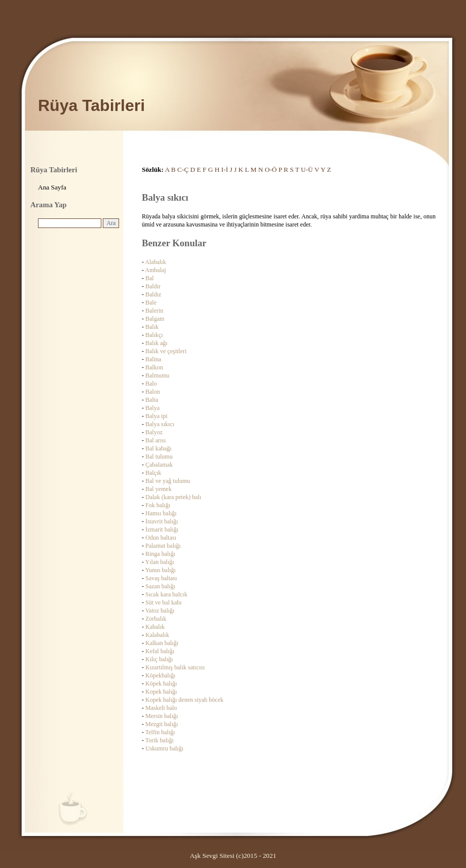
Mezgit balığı (162, 724)
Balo (151, 384)
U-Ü (307, 169)
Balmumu (157, 375)
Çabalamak (159, 465)
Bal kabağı (159, 448)
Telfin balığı (160, 732)
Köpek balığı (161, 684)
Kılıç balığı (159, 659)
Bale (151, 303)
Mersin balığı (162, 716)
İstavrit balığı (162, 521)
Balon (153, 392)
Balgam (155, 319)
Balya (152, 408)
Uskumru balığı (164, 748)
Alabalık (155, 262)
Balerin (154, 311)
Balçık (153, 473)
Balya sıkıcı (160, 424)
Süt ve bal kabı (164, 602)
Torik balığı (160, 740)
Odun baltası (161, 538)
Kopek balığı (161, 692)
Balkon (154, 367)
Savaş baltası (161, 578)
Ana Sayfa (52, 187)
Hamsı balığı (161, 513)
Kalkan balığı (162, 643)
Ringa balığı (160, 554)
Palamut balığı (163, 546)
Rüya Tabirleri (91, 105)
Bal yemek (159, 489)
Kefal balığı (160, 651)
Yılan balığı (160, 562)
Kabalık (155, 627)
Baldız (153, 294)
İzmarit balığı (162, 530)
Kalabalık (157, 635)
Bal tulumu (159, 457)
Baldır (153, 286)
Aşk (195, 856)
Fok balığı (158, 505)
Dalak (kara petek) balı (173, 497)
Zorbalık (156, 619)
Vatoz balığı (160, 611)
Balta (152, 400)
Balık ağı (157, 343)
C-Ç (183, 169)
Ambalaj (155, 270)
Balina (153, 359)
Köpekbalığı (160, 675)
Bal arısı (156, 440)
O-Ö (271, 169)
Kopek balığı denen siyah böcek (184, 700)
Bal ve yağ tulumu (168, 481)
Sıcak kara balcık (166, 594)
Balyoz (154, 432)
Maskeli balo (161, 708)
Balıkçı (154, 335)
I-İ (225, 169)
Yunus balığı (161, 570)
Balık (152, 327)
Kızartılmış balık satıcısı (175, 667)
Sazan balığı (160, 586)
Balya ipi (157, 416)
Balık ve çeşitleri (166, 351)
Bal (150, 278)
